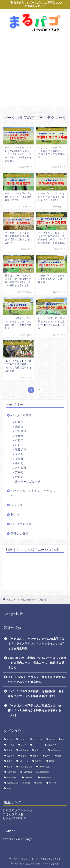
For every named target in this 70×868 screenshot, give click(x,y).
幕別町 (19, 463)
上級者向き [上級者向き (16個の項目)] (52, 745)
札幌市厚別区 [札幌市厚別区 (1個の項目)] (44, 772)
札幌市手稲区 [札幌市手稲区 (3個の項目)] (12, 778)
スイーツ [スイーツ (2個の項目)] (23, 739)
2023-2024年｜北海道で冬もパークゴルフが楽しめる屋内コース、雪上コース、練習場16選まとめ (37, 663)
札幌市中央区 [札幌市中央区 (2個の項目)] (44, 767)
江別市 (19, 445)
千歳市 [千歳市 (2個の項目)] (24, 756)
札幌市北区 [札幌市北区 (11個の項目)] (11, 772)
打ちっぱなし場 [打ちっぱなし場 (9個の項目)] (25, 767)
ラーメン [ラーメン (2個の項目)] (37, 745)
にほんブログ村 (13, 814)
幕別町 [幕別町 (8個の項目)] (52, 761)
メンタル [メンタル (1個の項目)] (10, 745)
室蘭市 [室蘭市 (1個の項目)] (10, 761)
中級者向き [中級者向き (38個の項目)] (24, 750)
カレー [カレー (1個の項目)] (10, 739)
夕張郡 (19, 459)
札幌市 (19, 422)
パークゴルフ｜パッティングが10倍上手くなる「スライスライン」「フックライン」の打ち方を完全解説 (36, 644)
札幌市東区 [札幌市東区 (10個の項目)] (29, 778)
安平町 (19, 473)
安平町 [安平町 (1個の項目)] (48, 756)
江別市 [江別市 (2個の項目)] (27, 783)
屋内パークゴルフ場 (28, 482)
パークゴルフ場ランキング (49, 859)
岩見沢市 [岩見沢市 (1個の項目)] (38, 761)
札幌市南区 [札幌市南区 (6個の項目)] (27, 772)
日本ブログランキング (18, 810)
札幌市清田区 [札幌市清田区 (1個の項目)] (46, 778)
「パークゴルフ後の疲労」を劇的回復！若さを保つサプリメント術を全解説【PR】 (36, 694)
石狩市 (19, 440)
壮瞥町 (19, 477)
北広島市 (21, 431)
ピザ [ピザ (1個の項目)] (63, 739)
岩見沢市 (21, 450)
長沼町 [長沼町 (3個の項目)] (10, 788)
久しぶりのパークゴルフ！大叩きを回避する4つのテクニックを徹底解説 (37, 680)
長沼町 (19, 454)
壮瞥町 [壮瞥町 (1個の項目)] (36, 756)
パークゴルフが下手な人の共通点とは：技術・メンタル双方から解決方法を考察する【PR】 (35, 710)
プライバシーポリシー (19, 859)
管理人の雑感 (20, 534)
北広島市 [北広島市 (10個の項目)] (10, 756)
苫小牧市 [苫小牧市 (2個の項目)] (53, 783)
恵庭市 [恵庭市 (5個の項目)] (10, 767)
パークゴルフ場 (21, 415)
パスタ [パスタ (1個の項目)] (52, 739)
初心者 (15, 515)
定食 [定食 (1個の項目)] (59, 756)
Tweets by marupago (18, 839)
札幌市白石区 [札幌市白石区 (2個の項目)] (12, 783)
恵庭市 (19, 427)
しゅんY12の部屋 (15, 818)
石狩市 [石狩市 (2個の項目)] (39, 783)
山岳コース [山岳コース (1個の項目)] (24, 761)
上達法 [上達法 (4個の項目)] (10, 750)
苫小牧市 (21, 468)
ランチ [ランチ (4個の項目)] (24, 745)
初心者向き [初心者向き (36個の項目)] (55, 750)
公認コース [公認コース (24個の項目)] (39, 750)
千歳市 (19, 436)
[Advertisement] (35, 69)
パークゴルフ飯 (21, 524)
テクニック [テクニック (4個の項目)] (38, 739)
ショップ (17, 505)
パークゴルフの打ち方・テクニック (33, 493)
